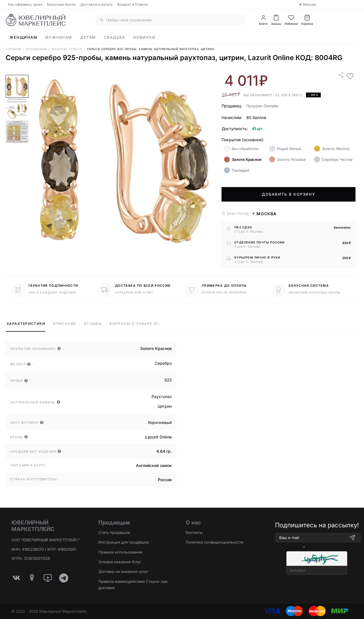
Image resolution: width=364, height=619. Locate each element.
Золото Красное (243, 159)
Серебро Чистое (333, 159)
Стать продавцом (114, 532)
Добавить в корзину (288, 194)
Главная (14, 49)
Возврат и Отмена (133, 4)
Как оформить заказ (25, 4)
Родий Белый (285, 149)
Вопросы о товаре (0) (134, 324)
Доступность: (235, 129)
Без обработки (241, 149)
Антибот (294, 547)
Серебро (163, 363)
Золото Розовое (288, 159)
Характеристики (26, 324)
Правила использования (120, 552)
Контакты (194, 532)
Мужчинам (59, 37)
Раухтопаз (162, 396)
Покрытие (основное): (243, 140)
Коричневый (160, 422)
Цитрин (165, 406)
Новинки (144, 37)
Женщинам (23, 37)
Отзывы (93, 324)
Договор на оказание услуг (123, 571)
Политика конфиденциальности (215, 542)
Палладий (237, 170)
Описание (65, 324)
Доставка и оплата (96, 4)
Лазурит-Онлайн (262, 106)
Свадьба (114, 37)
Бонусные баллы (61, 4)
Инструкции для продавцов (123, 542)
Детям (88, 37)
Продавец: (232, 106)
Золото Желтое (332, 149)
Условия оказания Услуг (120, 562)
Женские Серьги (67, 49)
